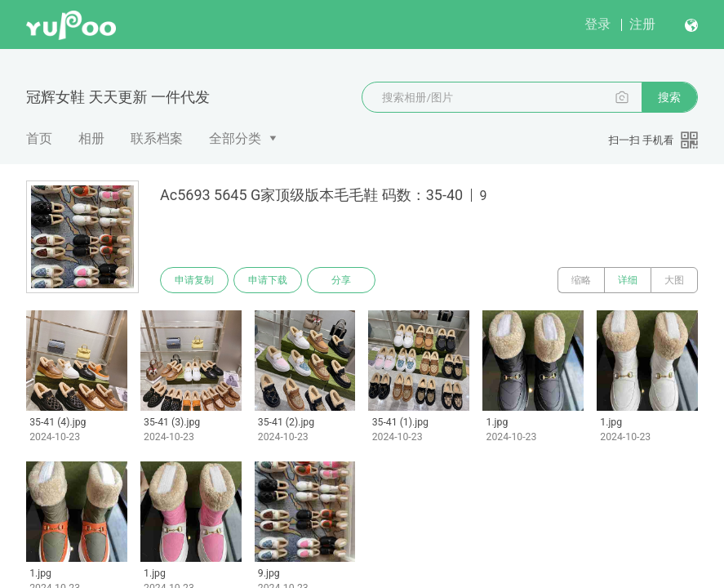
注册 (642, 24)
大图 (674, 280)
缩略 (581, 280)
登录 (597, 24)
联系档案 (157, 138)
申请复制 (194, 280)
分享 (341, 280)
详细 (628, 280)
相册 (91, 138)
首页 (39, 138)
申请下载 (268, 280)
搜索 (669, 97)
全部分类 (235, 138)
